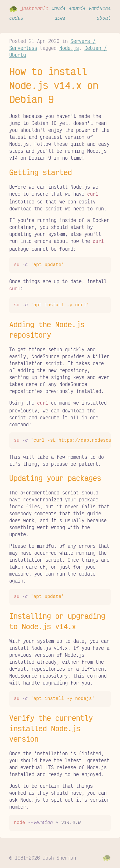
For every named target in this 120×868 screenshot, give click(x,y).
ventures (100, 8)
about (104, 18)
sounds (77, 8)
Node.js (69, 48)
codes (16, 18)
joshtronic (34, 8)
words (59, 8)
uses (60, 18)
